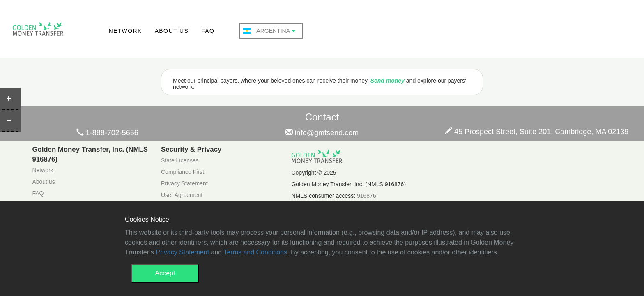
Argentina (269, 31)
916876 (367, 196)
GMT (38, 31)
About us (43, 182)
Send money (388, 81)
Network (43, 170)
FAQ (208, 31)
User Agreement (182, 195)
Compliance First (183, 172)
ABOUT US (172, 31)
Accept (165, 273)
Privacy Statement (184, 183)
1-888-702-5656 (107, 133)
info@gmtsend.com (322, 133)
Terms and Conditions (255, 252)
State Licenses (180, 160)
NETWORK (125, 31)
